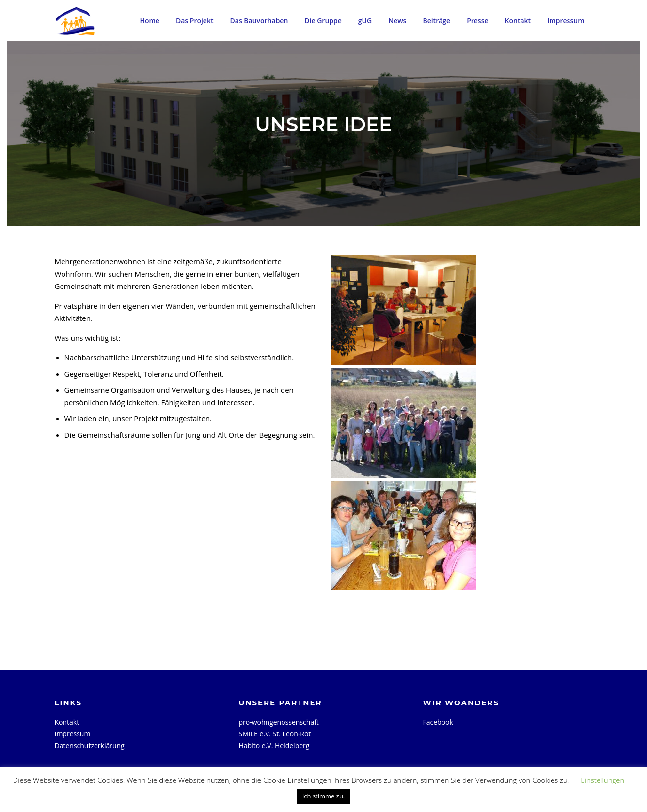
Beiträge (436, 21)
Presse (477, 21)
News (397, 21)
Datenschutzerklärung (90, 745)
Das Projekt (195, 21)
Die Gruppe (323, 21)
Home (150, 21)
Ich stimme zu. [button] (324, 796)
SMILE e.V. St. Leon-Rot (275, 734)
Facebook (438, 722)
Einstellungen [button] (602, 780)
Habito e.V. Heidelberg (274, 745)
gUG (365, 21)
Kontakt (518, 21)
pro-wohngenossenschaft (279, 722)
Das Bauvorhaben (259, 21)
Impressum (566, 21)
